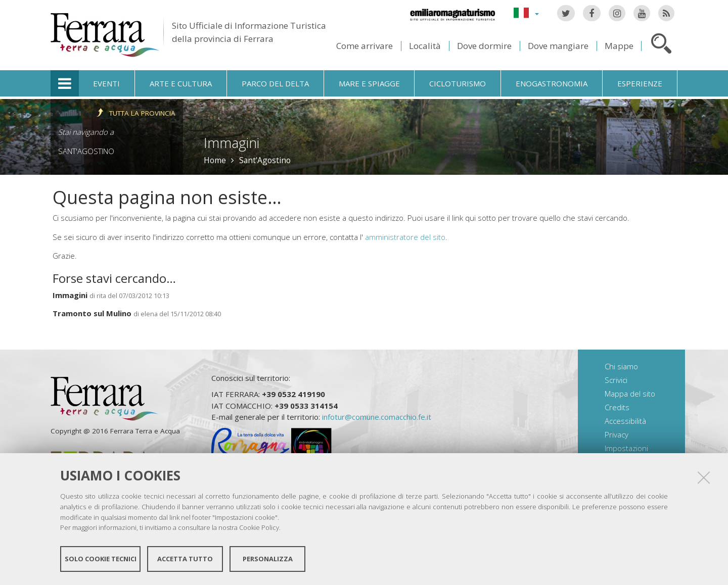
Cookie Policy (259, 527)
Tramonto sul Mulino (92, 313)
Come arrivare (365, 46)
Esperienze (640, 83)
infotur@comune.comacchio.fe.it (377, 417)
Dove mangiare (558, 46)
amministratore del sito (405, 237)
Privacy (617, 434)
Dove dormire (484, 46)
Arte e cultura (181, 83)
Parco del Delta (275, 83)
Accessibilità (625, 421)
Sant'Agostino (86, 151)
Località (425, 46)
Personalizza (268, 559)
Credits (617, 407)
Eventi (106, 83)
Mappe (619, 46)
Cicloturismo (458, 83)
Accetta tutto (185, 559)
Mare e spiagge (369, 83)
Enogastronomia (552, 83)
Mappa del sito (630, 394)
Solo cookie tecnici (101, 559)
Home (215, 160)
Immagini (70, 295)
